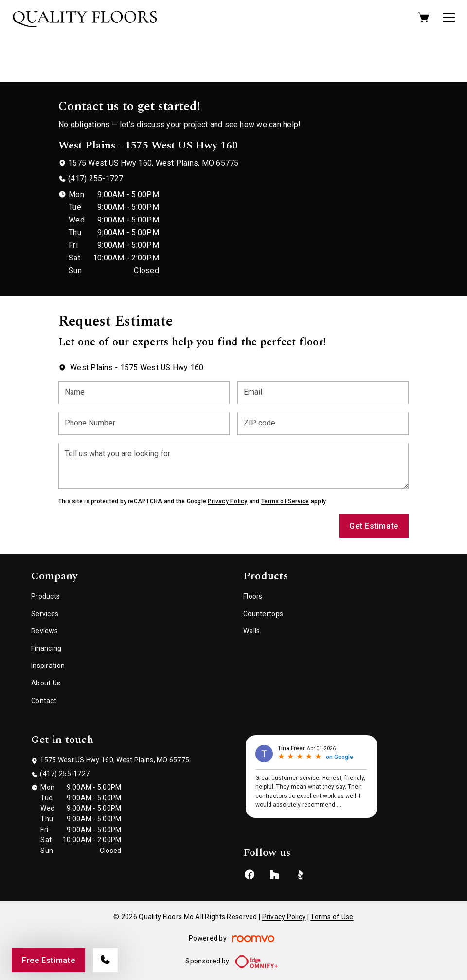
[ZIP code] (323, 423)
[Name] (144, 393)
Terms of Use (332, 917)
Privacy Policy (227, 501)
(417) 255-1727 (96, 178)
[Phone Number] (144, 423)
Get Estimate (374, 526)
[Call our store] (105, 960)
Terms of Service (285, 501)
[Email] (323, 393)
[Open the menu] (449, 18)
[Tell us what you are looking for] (233, 466)
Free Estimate (48, 960)
